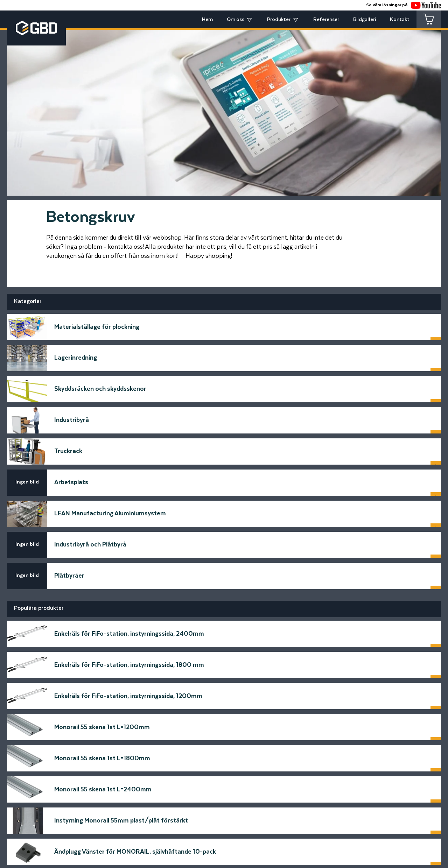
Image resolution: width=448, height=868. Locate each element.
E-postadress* (91, 709)
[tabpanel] (224, 108)
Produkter (279, 20)
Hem (207, 20)
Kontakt (400, 20)
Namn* (80, 683)
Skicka (364, 755)
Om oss (236, 20)
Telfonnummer (91, 736)
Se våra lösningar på (404, 5)
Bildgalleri (365, 20)
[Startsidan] (101, 774)
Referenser (326, 20)
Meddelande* (246, 683)
